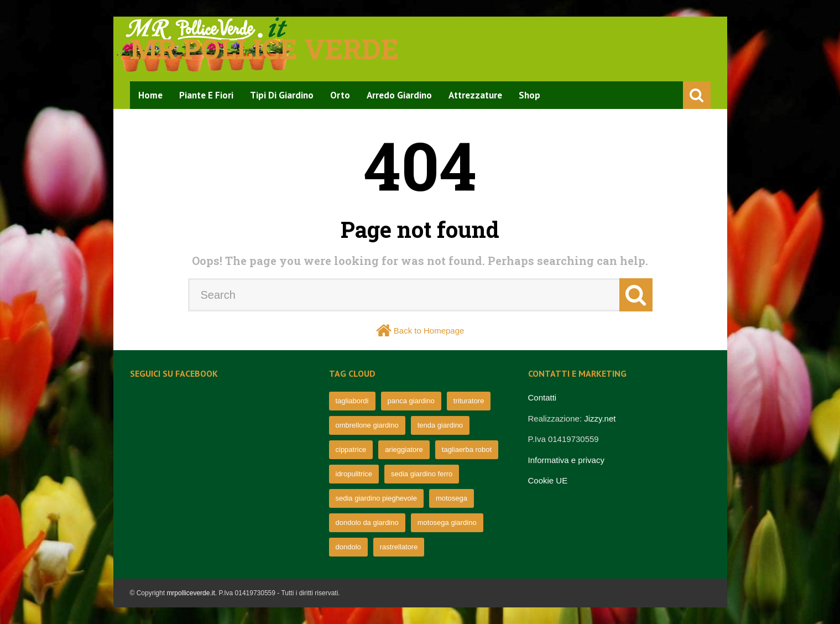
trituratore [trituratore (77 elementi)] (469, 401)
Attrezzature (475, 95)
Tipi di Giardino (282, 95)
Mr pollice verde (264, 49)
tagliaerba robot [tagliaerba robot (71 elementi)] (467, 449)
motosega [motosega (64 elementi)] (452, 498)
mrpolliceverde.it (191, 593)
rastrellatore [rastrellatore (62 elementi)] (399, 547)
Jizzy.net (600, 418)
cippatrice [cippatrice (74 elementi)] (351, 449)
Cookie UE (548, 480)
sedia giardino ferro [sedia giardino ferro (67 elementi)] (422, 474)
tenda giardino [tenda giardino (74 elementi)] (440, 425)
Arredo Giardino (399, 95)
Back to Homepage (429, 331)
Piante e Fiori (206, 95)
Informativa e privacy (566, 460)
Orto (340, 95)
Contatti (542, 397)
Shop (529, 95)
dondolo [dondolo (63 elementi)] (348, 547)
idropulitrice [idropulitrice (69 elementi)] (354, 474)
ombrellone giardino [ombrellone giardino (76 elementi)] (367, 425)
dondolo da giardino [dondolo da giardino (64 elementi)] (367, 522)
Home (150, 95)
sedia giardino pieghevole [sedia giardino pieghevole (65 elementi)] (376, 498)
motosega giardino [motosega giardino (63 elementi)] (447, 522)
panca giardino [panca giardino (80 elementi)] (411, 401)
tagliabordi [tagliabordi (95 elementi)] (352, 401)
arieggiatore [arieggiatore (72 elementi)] (404, 449)
